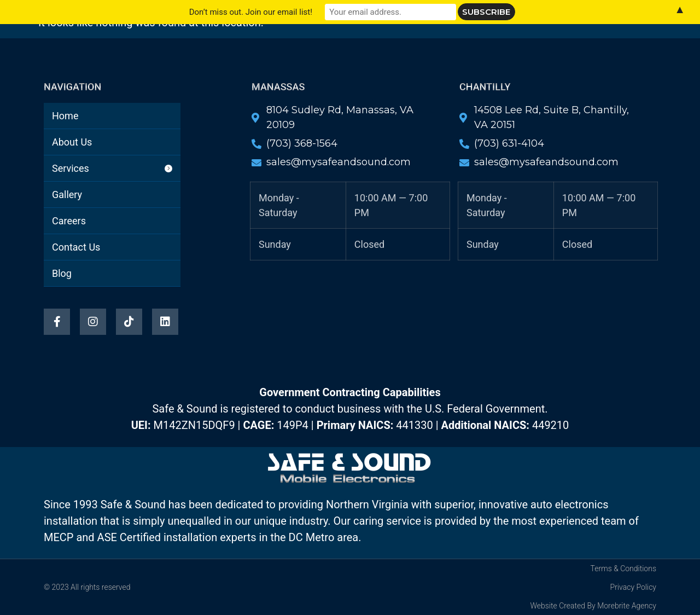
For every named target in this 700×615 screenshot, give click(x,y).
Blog (385, 67)
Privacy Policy (633, 587)
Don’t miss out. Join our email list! (251, 12)
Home (224, 42)
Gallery (408, 42)
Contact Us (325, 67)
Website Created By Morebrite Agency (593, 606)
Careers (466, 42)
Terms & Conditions (623, 568)
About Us (282, 42)
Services (348, 42)
